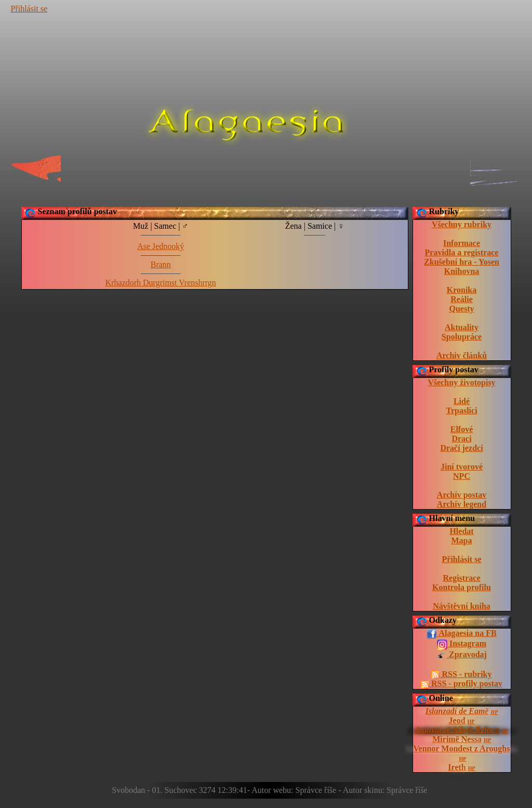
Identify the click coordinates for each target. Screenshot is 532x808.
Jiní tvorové (462, 467)
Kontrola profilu (462, 587)
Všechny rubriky (462, 224)
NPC (462, 476)
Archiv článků (462, 355)
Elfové (462, 429)
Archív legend (462, 504)
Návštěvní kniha (462, 606)
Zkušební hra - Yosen (462, 262)
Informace (462, 243)
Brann (161, 264)
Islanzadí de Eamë (457, 711)
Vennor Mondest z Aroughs (462, 748)
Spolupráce (462, 337)
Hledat (461, 531)
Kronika (462, 290)
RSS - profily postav (462, 684)
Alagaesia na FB (461, 634)
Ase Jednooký (161, 246)
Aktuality (462, 327)
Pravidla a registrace (462, 252)
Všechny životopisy (461, 382)
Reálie (462, 299)
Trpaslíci (461, 410)
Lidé (462, 401)
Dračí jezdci (461, 448)
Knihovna (462, 271)
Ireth (457, 767)
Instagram (462, 644)
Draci (461, 439)
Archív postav (462, 495)
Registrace (462, 578)
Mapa (462, 540)
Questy (462, 309)
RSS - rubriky (461, 674)
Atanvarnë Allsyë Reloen (457, 730)
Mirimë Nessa (457, 739)
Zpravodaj (462, 655)
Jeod (457, 720)
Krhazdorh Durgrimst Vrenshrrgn (161, 283)
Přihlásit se (29, 9)
